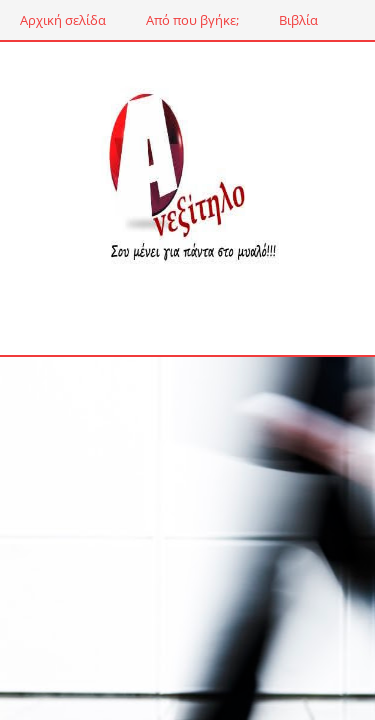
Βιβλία (298, 20)
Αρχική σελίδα (63, 20)
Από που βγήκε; (192, 20)
